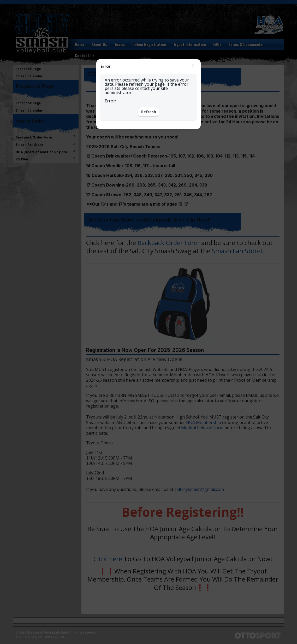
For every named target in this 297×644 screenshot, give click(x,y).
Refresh (149, 112)
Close (193, 66)
